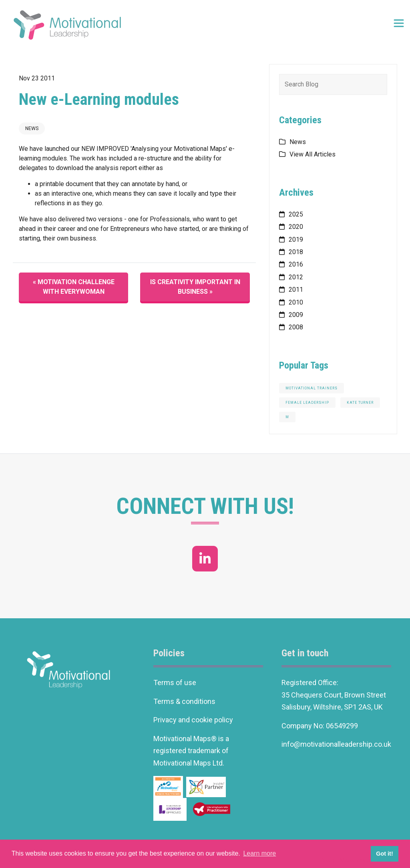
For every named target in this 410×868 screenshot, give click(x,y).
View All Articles (313, 154)
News (32, 128)
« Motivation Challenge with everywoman (74, 287)
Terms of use (175, 683)
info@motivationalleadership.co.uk (337, 744)
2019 (296, 240)
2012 (296, 277)
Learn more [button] (259, 853)
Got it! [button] (384, 854)
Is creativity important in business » (195, 287)
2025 (296, 214)
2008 (296, 327)
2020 (296, 227)
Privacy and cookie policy (193, 720)
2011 (296, 290)
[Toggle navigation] (399, 23)
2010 (296, 302)
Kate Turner (360, 403)
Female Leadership (307, 403)
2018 (296, 252)
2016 (296, 264)
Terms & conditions (184, 701)
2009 (296, 315)
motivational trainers (312, 388)
